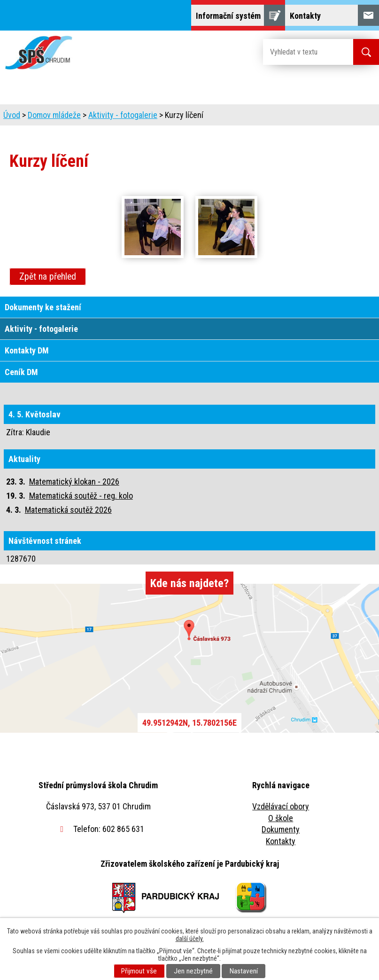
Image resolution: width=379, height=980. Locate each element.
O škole (281, 818)
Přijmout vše (139, 971)
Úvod (12, 115)
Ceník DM (21, 372)
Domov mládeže (54, 115)
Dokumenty (281, 829)
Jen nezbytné (193, 971)
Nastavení (244, 971)
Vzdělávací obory (281, 806)
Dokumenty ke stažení (43, 307)
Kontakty (281, 841)
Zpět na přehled (48, 277)
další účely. (190, 939)
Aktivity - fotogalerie (123, 115)
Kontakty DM (27, 350)
